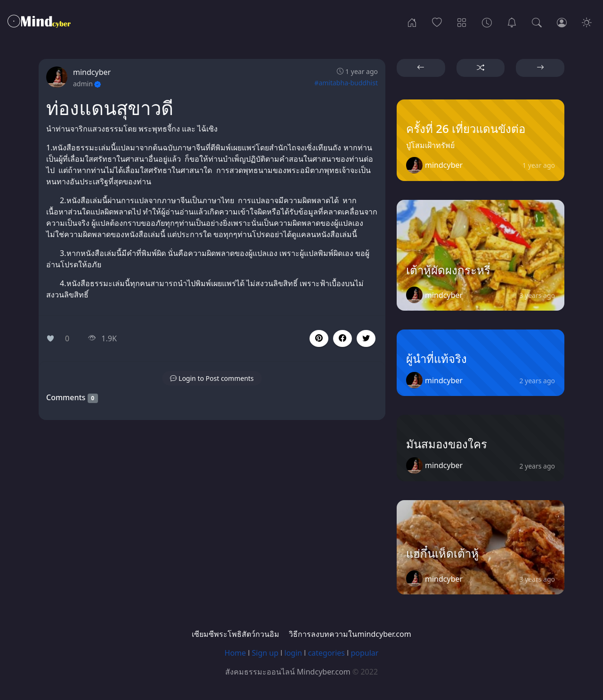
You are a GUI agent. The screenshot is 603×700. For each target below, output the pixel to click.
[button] (342, 338)
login (293, 653)
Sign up (265, 653)
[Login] (562, 22)
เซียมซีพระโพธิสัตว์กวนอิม (236, 634)
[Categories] (462, 22)
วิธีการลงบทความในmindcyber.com (350, 634)
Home (236, 653)
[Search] (537, 22)
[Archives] (487, 22)
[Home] (412, 22)
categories (326, 653)
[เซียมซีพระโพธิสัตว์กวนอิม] (512, 22)
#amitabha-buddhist (346, 83)
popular (364, 653)
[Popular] (437, 22)
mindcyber (92, 72)
